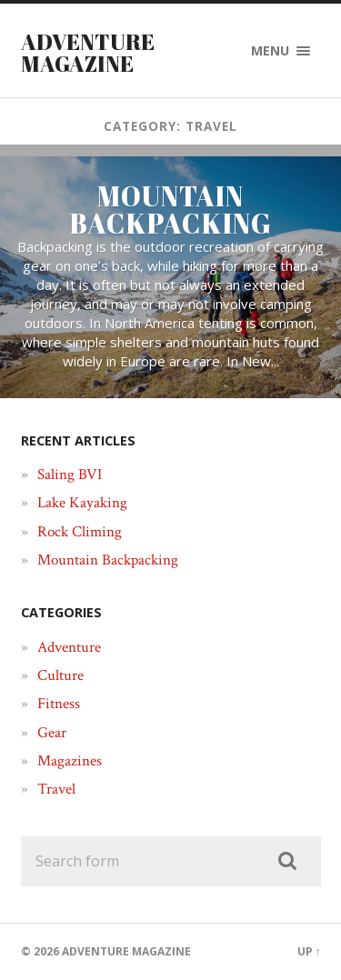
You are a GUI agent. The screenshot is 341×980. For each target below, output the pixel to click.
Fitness (59, 704)
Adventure (69, 647)
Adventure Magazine (88, 53)
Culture (60, 675)
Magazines (70, 761)
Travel (56, 789)
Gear (52, 733)
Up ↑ (309, 951)
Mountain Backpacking (108, 560)
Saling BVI (70, 475)
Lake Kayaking (82, 503)
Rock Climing (80, 532)
